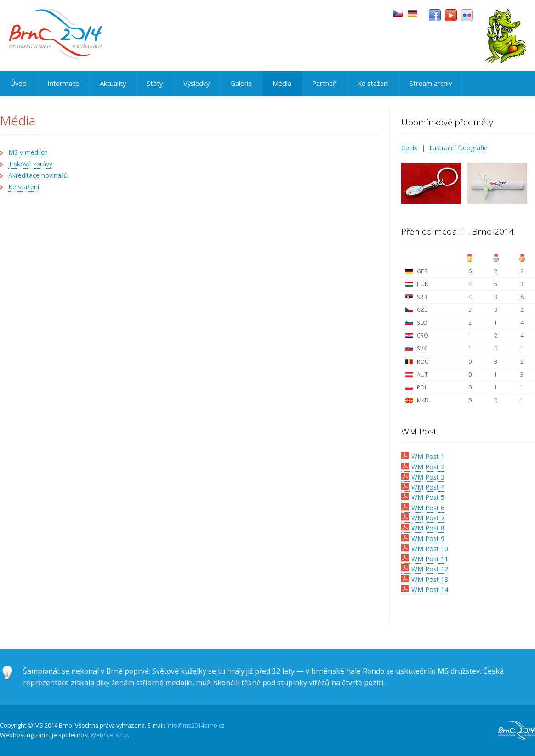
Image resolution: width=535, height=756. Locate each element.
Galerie (241, 83)
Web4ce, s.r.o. (110, 735)
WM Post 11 (430, 559)
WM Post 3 (428, 477)
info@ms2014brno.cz (196, 725)
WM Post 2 (428, 467)
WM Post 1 (428, 456)
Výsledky (196, 83)
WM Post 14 (430, 590)
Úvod (18, 83)
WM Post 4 (428, 487)
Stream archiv (431, 83)
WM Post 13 (430, 579)
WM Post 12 (430, 569)
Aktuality (113, 83)
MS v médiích (28, 152)
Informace (63, 83)
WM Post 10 (430, 549)
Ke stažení (373, 83)
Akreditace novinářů (38, 175)
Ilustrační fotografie (458, 148)
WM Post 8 (428, 528)
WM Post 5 (428, 497)
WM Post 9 (428, 539)
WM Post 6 (428, 508)
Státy (155, 83)
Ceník (409, 148)
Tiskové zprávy (30, 164)
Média (282, 83)
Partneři (324, 83)
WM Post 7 (428, 518)
